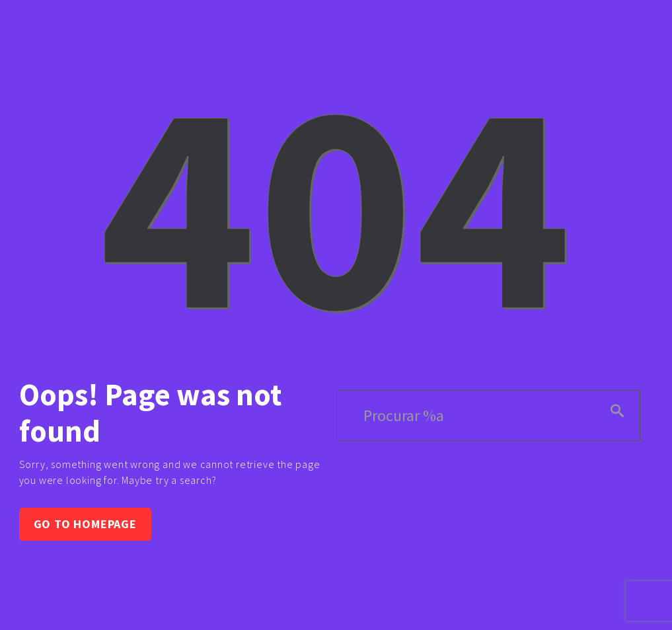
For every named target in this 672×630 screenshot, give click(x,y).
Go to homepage (85, 524)
